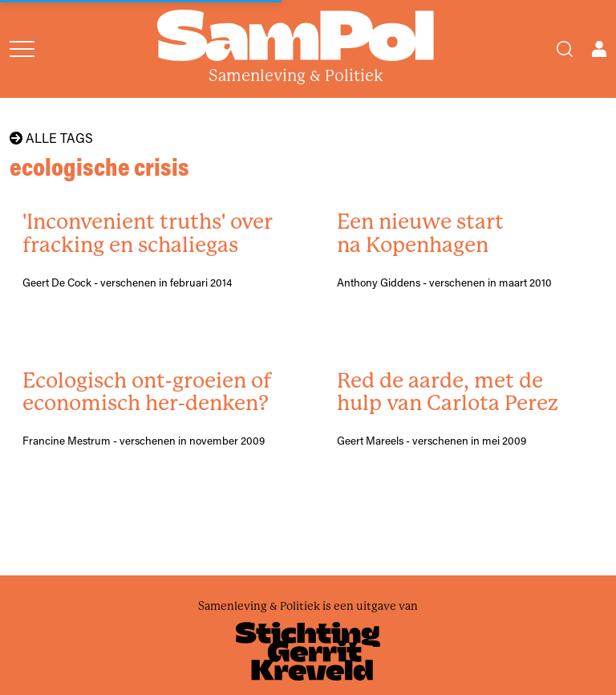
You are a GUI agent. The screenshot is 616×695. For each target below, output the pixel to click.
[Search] (565, 49)
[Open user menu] (599, 49)
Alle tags (51, 138)
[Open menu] (22, 49)
